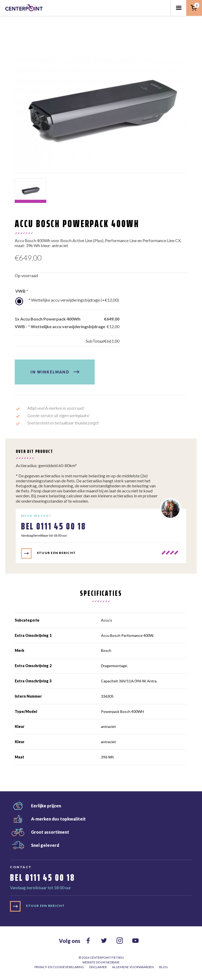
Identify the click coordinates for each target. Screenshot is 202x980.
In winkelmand (50, 372)
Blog (163, 967)
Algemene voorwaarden (133, 967)
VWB (22, 291)
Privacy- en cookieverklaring (59, 967)
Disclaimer (98, 967)
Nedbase (113, 962)
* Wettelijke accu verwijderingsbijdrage (74, 300)
